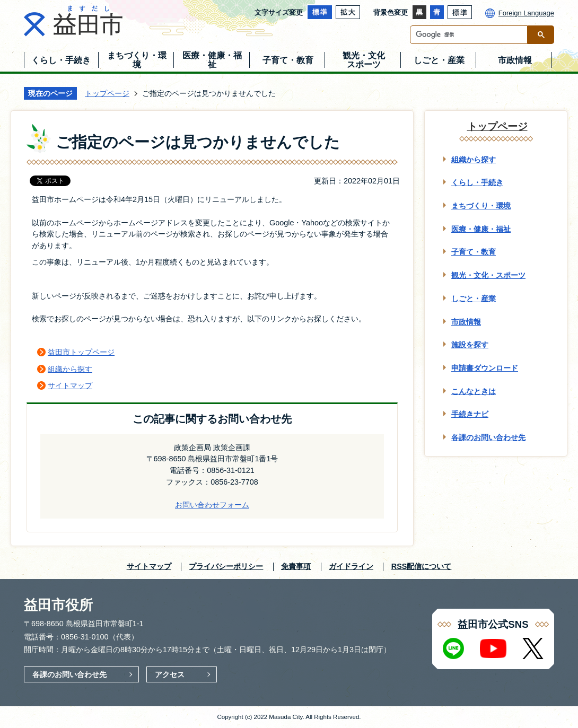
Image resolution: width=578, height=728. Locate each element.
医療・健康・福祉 (481, 229)
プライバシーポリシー (226, 566)
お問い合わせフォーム (212, 505)
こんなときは (474, 391)
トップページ (107, 93)
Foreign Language (526, 13)
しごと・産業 (474, 299)
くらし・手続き (477, 182)
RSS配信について (422, 566)
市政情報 (466, 322)
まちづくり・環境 (481, 206)
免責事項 (296, 566)
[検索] (471, 35)
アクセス (170, 674)
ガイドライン (351, 566)
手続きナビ (470, 414)
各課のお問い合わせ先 (488, 437)
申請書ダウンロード (485, 368)
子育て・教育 (474, 252)
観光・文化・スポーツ (488, 275)
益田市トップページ (81, 352)
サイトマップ (70, 385)
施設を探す (470, 345)
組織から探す (70, 369)
